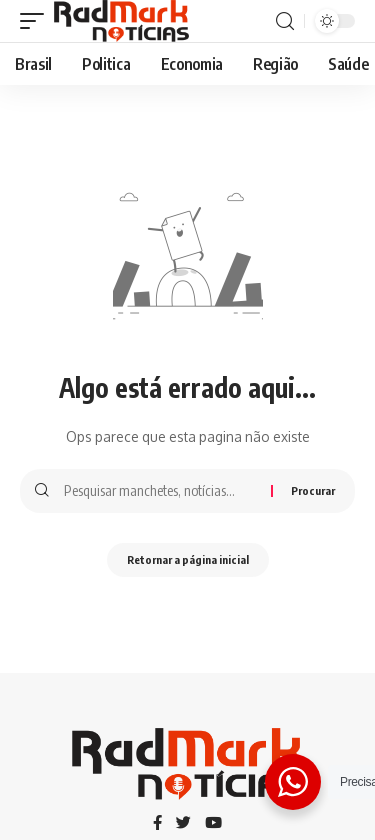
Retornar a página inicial (188, 559)
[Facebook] (157, 824)
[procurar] (285, 21)
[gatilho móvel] (37, 21)
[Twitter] (183, 824)
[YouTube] (213, 824)
